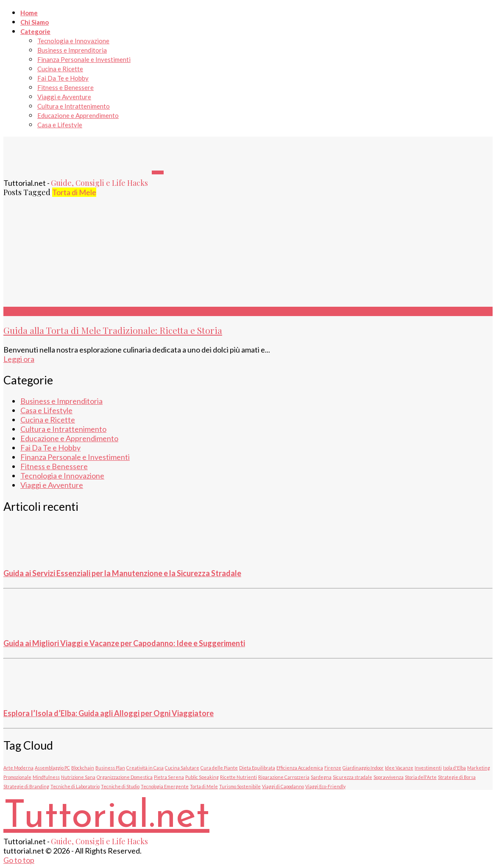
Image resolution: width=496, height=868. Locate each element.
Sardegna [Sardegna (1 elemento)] (321, 777)
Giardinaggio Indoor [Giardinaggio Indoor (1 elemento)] (363, 768)
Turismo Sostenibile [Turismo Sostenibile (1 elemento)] (240, 786)
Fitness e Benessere (65, 87)
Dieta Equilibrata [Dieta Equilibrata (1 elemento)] (257, 768)
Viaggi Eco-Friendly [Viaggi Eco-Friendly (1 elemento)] (325, 786)
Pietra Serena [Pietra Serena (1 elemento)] (169, 777)
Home (29, 13)
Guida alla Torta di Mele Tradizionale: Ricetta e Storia (113, 330)
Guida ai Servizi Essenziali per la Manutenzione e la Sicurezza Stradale (122, 573)
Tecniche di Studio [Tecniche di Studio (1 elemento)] (120, 786)
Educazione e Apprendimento (78, 115)
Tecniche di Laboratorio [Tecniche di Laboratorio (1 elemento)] (75, 786)
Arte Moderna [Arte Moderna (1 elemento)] (18, 768)
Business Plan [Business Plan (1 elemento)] (110, 768)
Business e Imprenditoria (72, 50)
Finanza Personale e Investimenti (84, 59)
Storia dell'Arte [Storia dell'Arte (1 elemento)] (421, 777)
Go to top (19, 860)
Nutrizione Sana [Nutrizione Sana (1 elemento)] (78, 777)
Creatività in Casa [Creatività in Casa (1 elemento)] (145, 768)
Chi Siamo (35, 22)
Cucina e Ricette (60, 69)
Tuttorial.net (106, 817)
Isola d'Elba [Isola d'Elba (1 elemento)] (454, 768)
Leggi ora (19, 359)
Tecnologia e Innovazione (73, 41)
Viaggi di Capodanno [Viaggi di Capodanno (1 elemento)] (283, 786)
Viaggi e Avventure (64, 97)
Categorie (35, 31)
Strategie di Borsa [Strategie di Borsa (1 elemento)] (457, 777)
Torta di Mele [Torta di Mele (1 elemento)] (204, 786)
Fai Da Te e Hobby (63, 78)
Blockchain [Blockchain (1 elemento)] (83, 768)
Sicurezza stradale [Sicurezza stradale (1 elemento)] (352, 777)
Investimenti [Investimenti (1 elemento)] (428, 768)
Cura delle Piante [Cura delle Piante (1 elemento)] (219, 768)
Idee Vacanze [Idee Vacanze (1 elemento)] (399, 768)
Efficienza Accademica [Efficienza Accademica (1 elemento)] (300, 768)
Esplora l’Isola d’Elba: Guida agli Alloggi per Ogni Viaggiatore (109, 713)
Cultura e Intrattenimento (74, 106)
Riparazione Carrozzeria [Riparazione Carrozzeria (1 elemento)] (284, 777)
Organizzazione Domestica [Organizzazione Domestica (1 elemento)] (125, 777)
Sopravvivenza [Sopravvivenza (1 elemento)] (389, 777)
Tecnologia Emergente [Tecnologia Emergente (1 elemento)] (165, 786)
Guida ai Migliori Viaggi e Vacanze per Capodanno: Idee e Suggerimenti (124, 643)
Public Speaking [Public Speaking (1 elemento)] (202, 777)
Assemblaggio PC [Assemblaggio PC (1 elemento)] (52, 768)
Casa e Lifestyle (60, 125)
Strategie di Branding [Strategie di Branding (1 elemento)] (26, 786)
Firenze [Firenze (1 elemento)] (333, 768)
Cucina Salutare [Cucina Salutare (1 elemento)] (182, 768)
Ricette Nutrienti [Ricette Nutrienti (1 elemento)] (238, 777)
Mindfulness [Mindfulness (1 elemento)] (46, 777)
